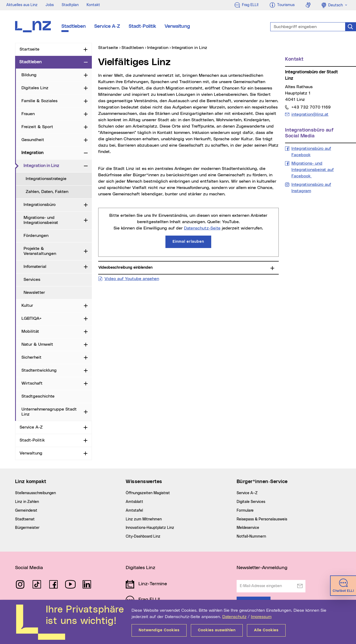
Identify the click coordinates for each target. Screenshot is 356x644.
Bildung (29, 75)
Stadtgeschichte (38, 396)
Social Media (29, 568)
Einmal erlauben (188, 242)
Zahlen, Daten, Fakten (47, 192)
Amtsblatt (134, 502)
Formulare (245, 511)
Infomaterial (35, 267)
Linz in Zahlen (27, 502)
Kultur (27, 305)
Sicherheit (31, 357)
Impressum (261, 617)
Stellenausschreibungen (35, 493)
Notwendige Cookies (159, 630)
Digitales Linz (35, 88)
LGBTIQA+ (31, 318)
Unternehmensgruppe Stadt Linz (49, 412)
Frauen (28, 114)
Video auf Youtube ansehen (132, 278)
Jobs (50, 5)
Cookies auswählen (217, 630)
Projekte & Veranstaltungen (40, 251)
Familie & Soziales (39, 101)
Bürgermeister (27, 528)
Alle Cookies (266, 630)
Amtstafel (134, 511)
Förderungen (36, 236)
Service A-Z (107, 26)
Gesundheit (33, 140)
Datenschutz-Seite (202, 228)
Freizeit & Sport (37, 127)
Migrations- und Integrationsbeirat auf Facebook (313, 170)
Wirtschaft (32, 383)
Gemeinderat (26, 511)
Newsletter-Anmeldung (262, 568)
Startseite (30, 49)
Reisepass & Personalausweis (262, 519)
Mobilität (30, 331)
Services (32, 280)
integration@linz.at (310, 114)
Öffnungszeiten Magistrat (148, 493)
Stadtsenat (25, 519)
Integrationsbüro (40, 205)
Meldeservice (248, 528)
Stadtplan (70, 5)
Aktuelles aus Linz (22, 5)
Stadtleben (74, 26)
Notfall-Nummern (251, 537)
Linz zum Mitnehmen (144, 519)
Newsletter (34, 292)
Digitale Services (251, 502)
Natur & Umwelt (37, 344)
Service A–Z (247, 493)
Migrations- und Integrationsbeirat (41, 220)
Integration (32, 153)
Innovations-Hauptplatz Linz (150, 528)
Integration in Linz (53, 165)
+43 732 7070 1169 (311, 107)
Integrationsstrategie (46, 179)
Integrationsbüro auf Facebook (311, 152)
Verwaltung (177, 26)
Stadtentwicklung (39, 370)
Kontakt (93, 5)
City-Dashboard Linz (143, 537)
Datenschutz (234, 617)
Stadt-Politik (142, 26)
